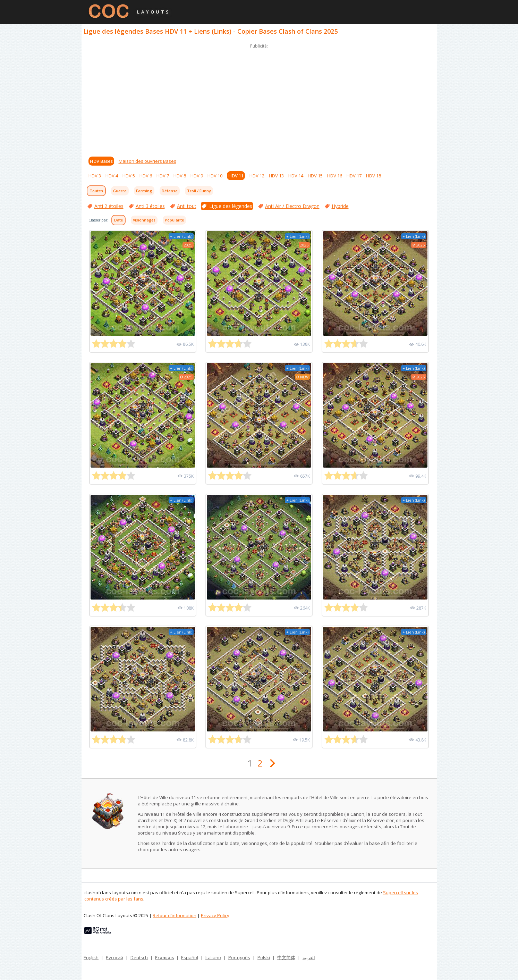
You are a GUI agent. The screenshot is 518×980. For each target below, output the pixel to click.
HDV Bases (101, 161)
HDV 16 (335, 176)
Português (239, 957)
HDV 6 (146, 176)
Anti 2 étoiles (109, 206)
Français (164, 957)
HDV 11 (236, 176)
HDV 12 (257, 176)
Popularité (174, 220)
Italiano (213, 957)
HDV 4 (112, 176)
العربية (309, 957)
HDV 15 (315, 176)
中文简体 (286, 957)
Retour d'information (175, 915)
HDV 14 (296, 176)
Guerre (120, 191)
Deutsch (139, 957)
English (91, 957)
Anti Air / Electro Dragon (292, 206)
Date (118, 220)
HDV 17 (354, 176)
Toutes (96, 191)
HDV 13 (276, 176)
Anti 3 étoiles (150, 206)
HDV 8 (180, 176)
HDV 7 (163, 176)
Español (190, 957)
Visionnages (144, 220)
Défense (170, 191)
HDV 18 (373, 176)
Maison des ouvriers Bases (147, 161)
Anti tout (187, 206)
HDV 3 (95, 176)
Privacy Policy (215, 915)
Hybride (340, 206)
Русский (114, 957)
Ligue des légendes (231, 206)
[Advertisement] (259, 99)
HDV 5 (129, 176)
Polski (264, 957)
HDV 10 (215, 176)
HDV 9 (197, 176)
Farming (144, 191)
